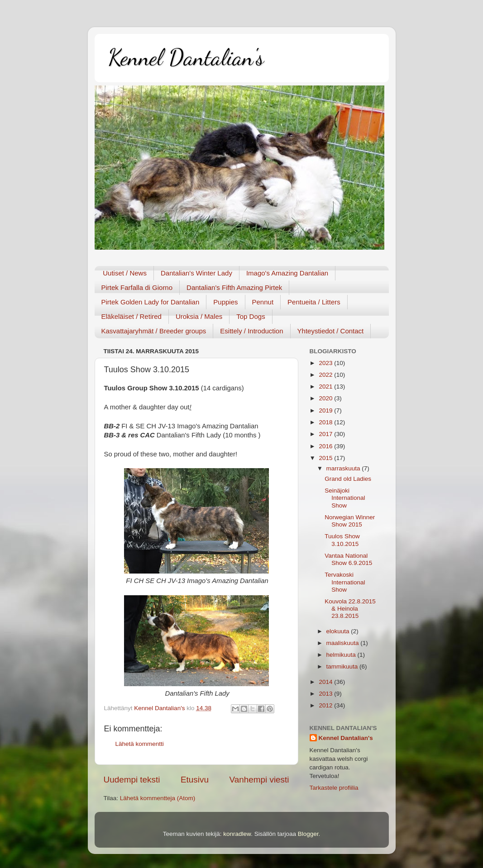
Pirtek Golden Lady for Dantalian (151, 302)
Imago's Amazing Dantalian (287, 273)
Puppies (225, 302)
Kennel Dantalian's (186, 57)
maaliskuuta (344, 643)
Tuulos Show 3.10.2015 (342, 540)
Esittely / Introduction (251, 331)
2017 (326, 434)
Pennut (263, 302)
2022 (326, 375)
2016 (326, 446)
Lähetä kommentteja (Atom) (158, 798)
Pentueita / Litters (314, 302)
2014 (326, 682)
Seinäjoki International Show (345, 498)
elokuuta (339, 631)
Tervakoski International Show (345, 582)
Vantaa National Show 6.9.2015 (348, 559)
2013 (326, 694)
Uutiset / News (125, 273)
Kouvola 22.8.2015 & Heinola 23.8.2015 (350, 609)
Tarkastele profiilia (334, 788)
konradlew (237, 834)
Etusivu (195, 780)
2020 (326, 398)
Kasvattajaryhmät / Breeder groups (154, 331)
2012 (326, 705)
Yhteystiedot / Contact (331, 331)
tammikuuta (343, 666)
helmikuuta (342, 655)
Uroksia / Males (199, 316)
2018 (326, 422)
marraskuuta (344, 468)
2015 (326, 458)
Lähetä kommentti (140, 744)
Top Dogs (251, 316)
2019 (326, 410)
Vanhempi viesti (259, 780)
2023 (326, 363)
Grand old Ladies (348, 479)
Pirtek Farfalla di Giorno (137, 287)
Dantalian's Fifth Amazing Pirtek (234, 287)
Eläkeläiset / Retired (132, 316)
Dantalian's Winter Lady (196, 273)
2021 (326, 387)
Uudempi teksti (132, 780)
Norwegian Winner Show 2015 (350, 521)
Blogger (308, 834)
